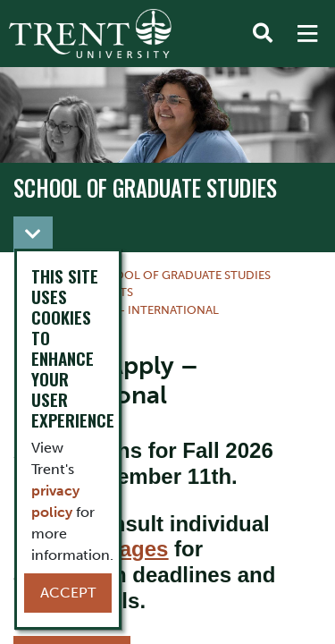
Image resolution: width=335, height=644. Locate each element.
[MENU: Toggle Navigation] (307, 34)
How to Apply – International (124, 310)
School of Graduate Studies (145, 188)
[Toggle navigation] (33, 234)
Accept (68, 593)
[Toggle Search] (263, 34)
